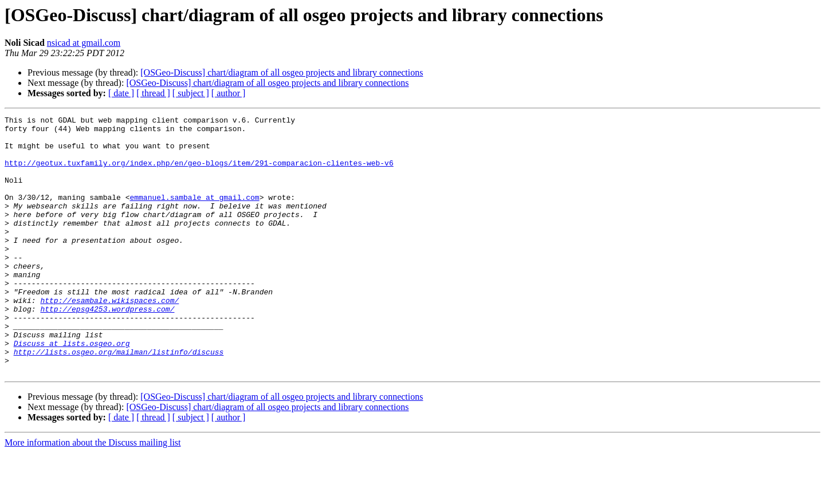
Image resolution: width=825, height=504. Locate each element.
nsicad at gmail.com (84, 43)
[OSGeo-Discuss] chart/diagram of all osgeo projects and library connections (282, 72)
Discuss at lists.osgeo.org (72, 389)
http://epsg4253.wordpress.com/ (107, 348)
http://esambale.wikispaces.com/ (109, 338)
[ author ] (229, 93)
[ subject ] (191, 93)
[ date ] (121, 93)
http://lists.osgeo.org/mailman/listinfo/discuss (119, 400)
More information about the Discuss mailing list (93, 494)
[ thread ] (153, 93)
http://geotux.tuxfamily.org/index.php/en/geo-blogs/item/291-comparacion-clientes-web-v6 (199, 173)
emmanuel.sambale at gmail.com (194, 214)
